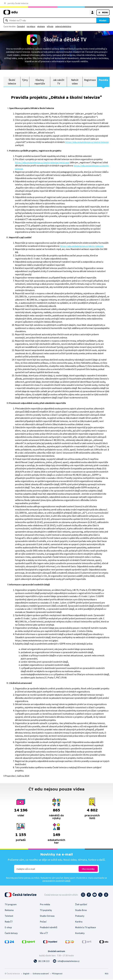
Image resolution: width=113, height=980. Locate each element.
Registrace (90, 80)
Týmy (25, 80)
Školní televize (12, 82)
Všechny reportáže (40, 82)
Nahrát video (75, 82)
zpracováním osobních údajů (56, 881)
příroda (50, 26)
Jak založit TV (59, 82)
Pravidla (103, 80)
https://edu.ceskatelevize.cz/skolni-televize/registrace (42, 163)
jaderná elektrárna (63, 26)
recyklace (31, 26)
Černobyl (21, 26)
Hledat (103, 20)
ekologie (41, 26)
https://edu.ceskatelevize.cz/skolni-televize (87, 142)
